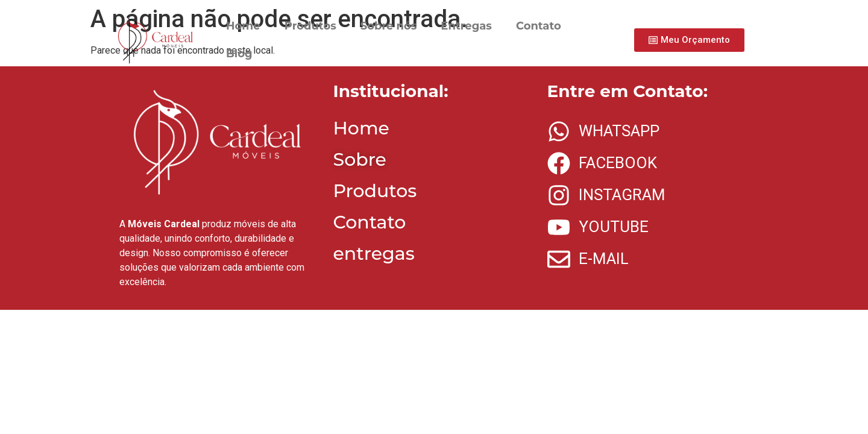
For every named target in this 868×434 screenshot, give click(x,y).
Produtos (310, 26)
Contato (539, 26)
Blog (239, 54)
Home (243, 26)
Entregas (466, 26)
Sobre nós (389, 26)
